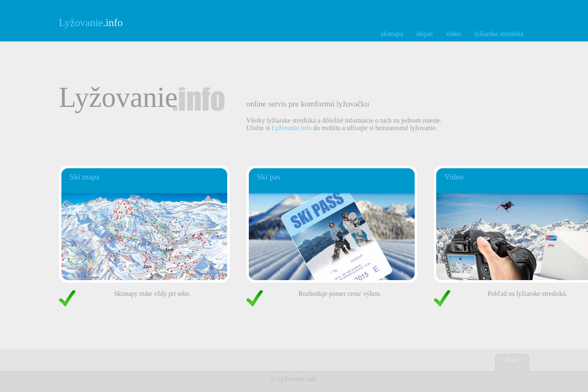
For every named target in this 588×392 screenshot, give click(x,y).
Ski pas (269, 177)
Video (454, 177)
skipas (425, 34)
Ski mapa (85, 177)
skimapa (392, 34)
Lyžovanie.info (292, 128)
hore (512, 359)
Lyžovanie (291, 379)
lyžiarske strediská (499, 34)
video (454, 34)
